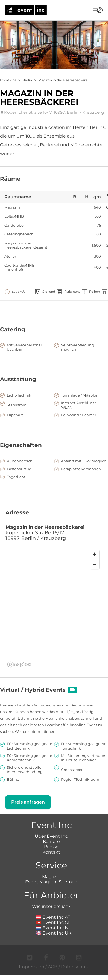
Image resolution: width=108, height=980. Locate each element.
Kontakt (51, 852)
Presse (51, 847)
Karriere (51, 841)
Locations (8, 80)
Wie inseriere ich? (51, 906)
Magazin (51, 877)
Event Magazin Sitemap (51, 882)
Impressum (32, 967)
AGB (53, 967)
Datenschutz (75, 967)
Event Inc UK (54, 933)
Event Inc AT (53, 917)
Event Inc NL (54, 928)
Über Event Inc (51, 836)
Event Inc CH (54, 922)
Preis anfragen (28, 802)
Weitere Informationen (35, 731)
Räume (10, 179)
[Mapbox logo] (19, 664)
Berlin (27, 80)
